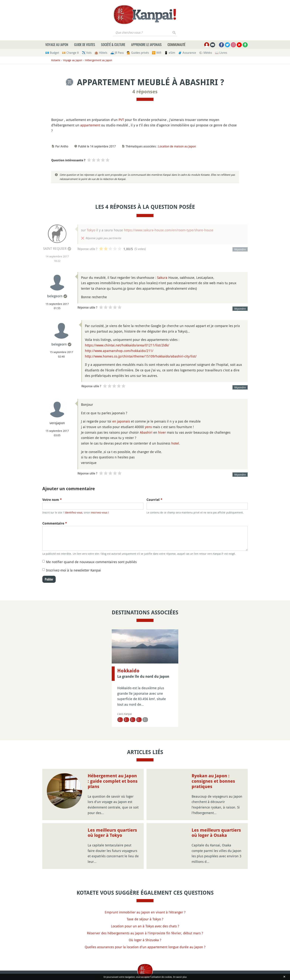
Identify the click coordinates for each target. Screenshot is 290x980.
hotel (175, 443)
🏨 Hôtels (101, 53)
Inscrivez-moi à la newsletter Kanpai (74, 570)
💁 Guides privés (138, 53)
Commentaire (55, 523)
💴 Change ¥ (70, 53)
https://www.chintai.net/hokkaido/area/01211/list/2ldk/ (127, 345)
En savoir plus (180, 977)
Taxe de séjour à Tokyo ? (145, 919)
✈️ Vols (87, 53)
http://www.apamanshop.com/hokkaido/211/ (119, 351)
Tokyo (91, 230)
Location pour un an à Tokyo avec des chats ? (145, 926)
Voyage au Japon (57, 45)
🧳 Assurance (187, 53)
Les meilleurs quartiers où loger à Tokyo (112, 833)
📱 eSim (170, 53)
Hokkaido (128, 671)
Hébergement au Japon (98, 60)
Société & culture (113, 45)
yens (148, 427)
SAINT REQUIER (55, 249)
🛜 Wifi (157, 53)
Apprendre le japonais (146, 45)
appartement (90, 125)
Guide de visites (85, 45)
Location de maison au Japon (177, 146)
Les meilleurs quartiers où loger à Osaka (216, 833)
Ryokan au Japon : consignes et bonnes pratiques (213, 781)
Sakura (162, 278)
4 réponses (145, 92)
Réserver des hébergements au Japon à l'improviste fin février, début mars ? (145, 933)
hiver (162, 432)
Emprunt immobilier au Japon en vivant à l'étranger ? (145, 912)
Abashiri (146, 432)
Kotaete (56, 60)
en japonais (121, 421)
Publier (49, 579)
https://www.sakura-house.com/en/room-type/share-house (169, 230)
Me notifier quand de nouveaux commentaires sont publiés (91, 562)
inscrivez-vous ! (100, 512)
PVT (121, 120)
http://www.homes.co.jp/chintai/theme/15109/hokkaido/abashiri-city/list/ (141, 356)
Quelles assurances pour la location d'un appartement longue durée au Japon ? (145, 947)
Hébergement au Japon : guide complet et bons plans (113, 781)
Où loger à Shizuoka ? (145, 940)
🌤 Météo (205, 53)
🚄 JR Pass (117, 53)
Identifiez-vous (74, 512)
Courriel (154, 500)
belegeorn (55, 296)
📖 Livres (221, 53)
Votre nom (52, 500)
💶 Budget (52, 53)
